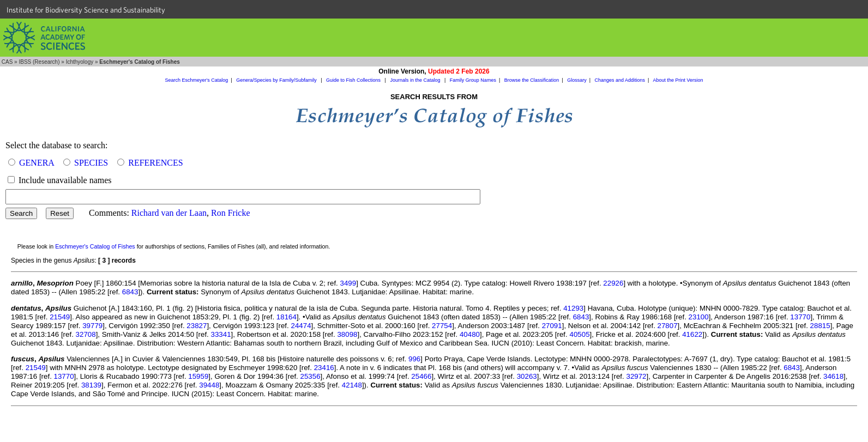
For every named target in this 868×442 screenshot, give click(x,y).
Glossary (577, 80)
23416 (324, 368)
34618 (833, 376)
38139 (91, 385)
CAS (7, 62)
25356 (311, 376)
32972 (636, 376)
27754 (442, 326)
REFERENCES (155, 163)
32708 (86, 334)
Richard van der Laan (169, 213)
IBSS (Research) (39, 62)
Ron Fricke (231, 213)
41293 (573, 308)
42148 (352, 385)
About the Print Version (678, 80)
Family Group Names (473, 80)
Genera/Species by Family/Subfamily (277, 80)
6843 (130, 292)
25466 (421, 376)
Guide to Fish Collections (354, 80)
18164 (287, 317)
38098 (347, 334)
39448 (209, 385)
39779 (92, 326)
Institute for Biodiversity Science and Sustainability (86, 10)
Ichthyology (80, 62)
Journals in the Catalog (416, 80)
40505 (579, 334)
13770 (800, 317)
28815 (820, 326)
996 (414, 359)
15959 (198, 376)
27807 (668, 326)
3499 (348, 283)
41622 (692, 334)
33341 (221, 334)
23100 (699, 317)
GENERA (37, 163)
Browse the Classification (532, 80)
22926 (613, 283)
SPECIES (91, 163)
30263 (527, 376)
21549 (60, 317)
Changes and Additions (620, 80)
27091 (552, 326)
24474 (301, 326)
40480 (470, 334)
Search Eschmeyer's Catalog (197, 80)
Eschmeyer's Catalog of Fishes (95, 246)
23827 (197, 326)
